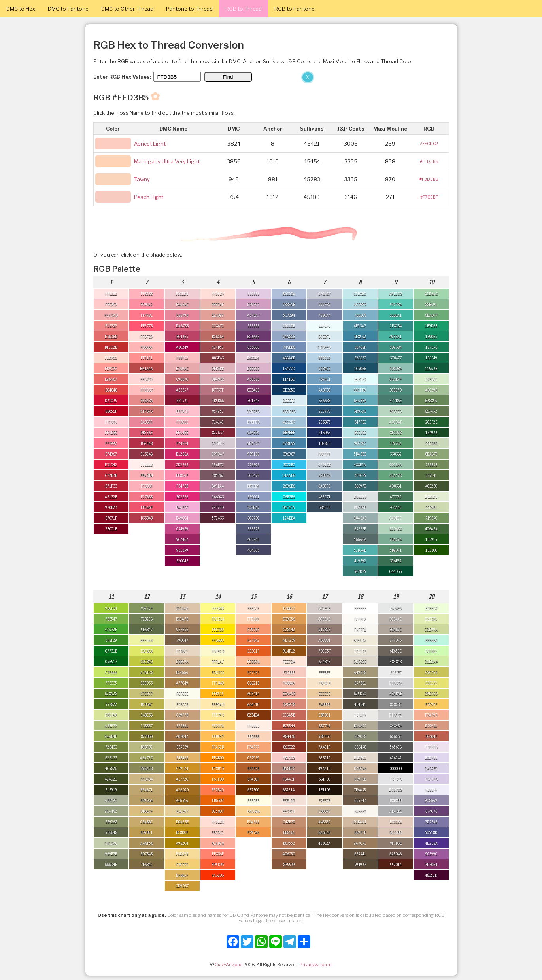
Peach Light (149, 197)
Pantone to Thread (189, 9)
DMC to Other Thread (127, 9)
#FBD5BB (429, 179)
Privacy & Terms (316, 965)
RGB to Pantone (295, 9)
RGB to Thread (244, 9)
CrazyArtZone (229, 965)
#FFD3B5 (429, 161)
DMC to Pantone (68, 9)
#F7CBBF (429, 197)
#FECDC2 (429, 144)
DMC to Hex (21, 9)
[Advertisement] (158, 130)
